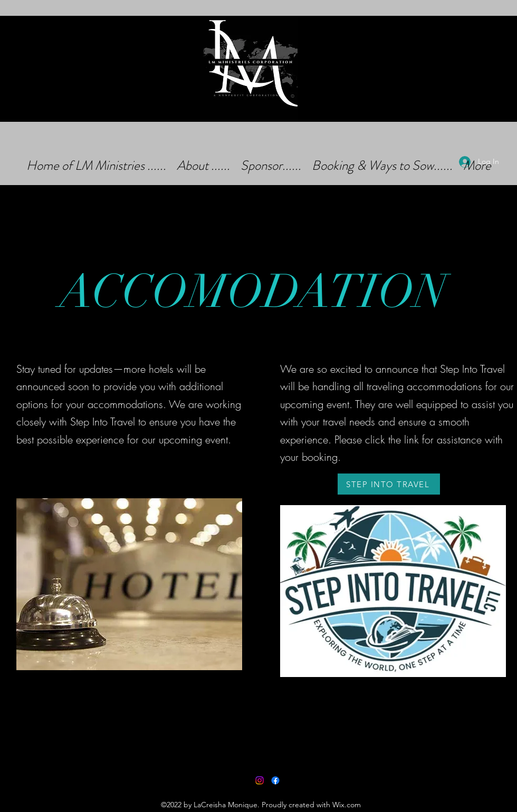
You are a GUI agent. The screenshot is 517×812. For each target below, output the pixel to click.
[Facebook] (275, 780)
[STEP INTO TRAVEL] (389, 484)
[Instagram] (260, 780)
